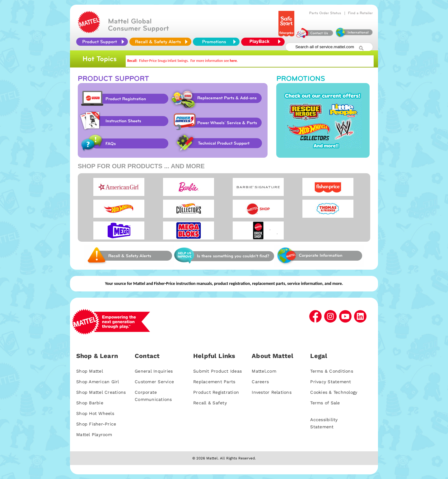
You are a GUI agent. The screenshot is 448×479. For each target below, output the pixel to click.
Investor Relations (272, 392)
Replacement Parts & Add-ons (218, 99)
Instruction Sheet (124, 121)
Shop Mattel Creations (101, 392)
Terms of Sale (325, 403)
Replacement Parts (214, 382)
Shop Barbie (90, 403)
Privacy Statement (331, 382)
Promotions (323, 120)
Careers (260, 382)
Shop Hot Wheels (95, 413)
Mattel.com (264, 371)
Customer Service (154, 382)
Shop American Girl (98, 382)
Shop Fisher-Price (96, 424)
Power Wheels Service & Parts (217, 121)
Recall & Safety (210, 403)
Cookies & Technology (334, 392)
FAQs (124, 143)
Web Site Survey (129, 256)
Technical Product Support (220, 143)
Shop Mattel (90, 371)
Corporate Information (319, 256)
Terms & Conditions (332, 371)
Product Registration (124, 99)
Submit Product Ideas (217, 371)
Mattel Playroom (94, 435)
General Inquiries (154, 371)
